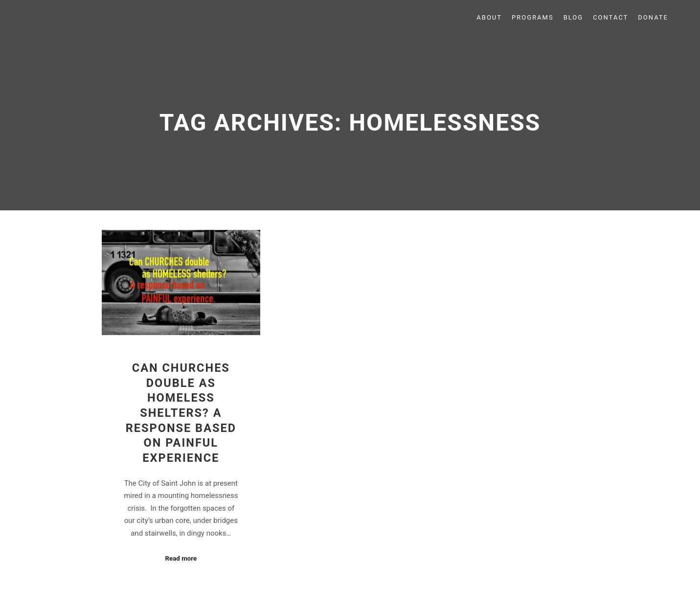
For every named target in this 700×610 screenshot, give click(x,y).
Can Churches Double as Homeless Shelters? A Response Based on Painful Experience (181, 413)
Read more (181, 558)
